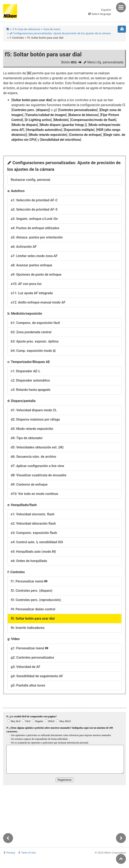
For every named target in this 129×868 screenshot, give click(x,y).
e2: (33, 524)
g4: (37, 676)
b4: (33, 351)
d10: (34, 494)
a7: (34, 256)
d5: (37, 447)
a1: (34, 200)
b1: (35, 323)
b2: (31, 332)
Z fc (26, 29)
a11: (32, 293)
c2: (30, 380)
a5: (37, 237)
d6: (33, 457)
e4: (37, 542)
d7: (37, 466)
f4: (33, 609)
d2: (35, 419)
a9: (36, 275)
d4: (27, 438)
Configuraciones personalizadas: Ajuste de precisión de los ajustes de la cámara (60, 33)
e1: (33, 514)
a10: (26, 284)
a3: (34, 219)
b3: (35, 341)
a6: (24, 247)
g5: (28, 685)
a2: (34, 209)
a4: (35, 228)
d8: (39, 475)
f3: (36, 600)
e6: (29, 561)
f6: (28, 628)
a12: (38, 302)
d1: (34, 410)
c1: (25, 371)
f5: (33, 618)
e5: (33, 552)
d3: (32, 429)
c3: (31, 390)
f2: (32, 591)
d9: (29, 484)
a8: (31, 265)
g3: (25, 667)
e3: (34, 533)
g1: (30, 648)
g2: (32, 658)
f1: (29, 581)
